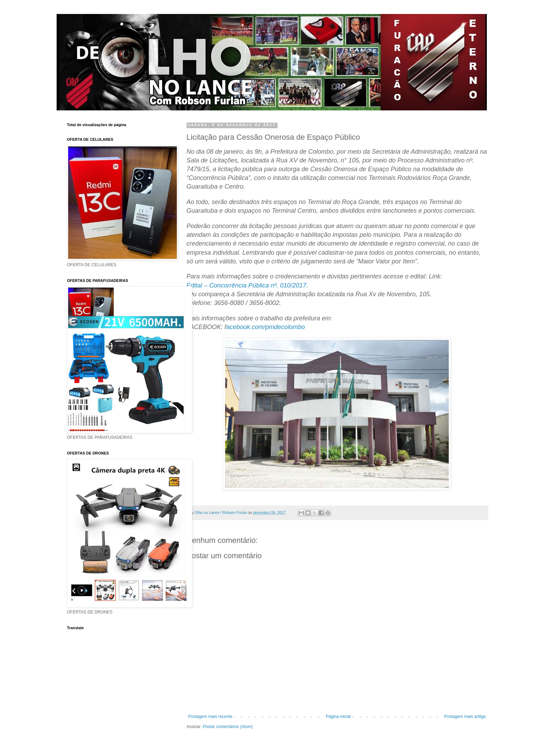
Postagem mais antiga (465, 717)
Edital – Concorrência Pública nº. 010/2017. (247, 285)
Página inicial (338, 717)
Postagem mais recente (210, 717)
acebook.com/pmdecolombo (265, 327)
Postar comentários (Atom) (228, 727)
